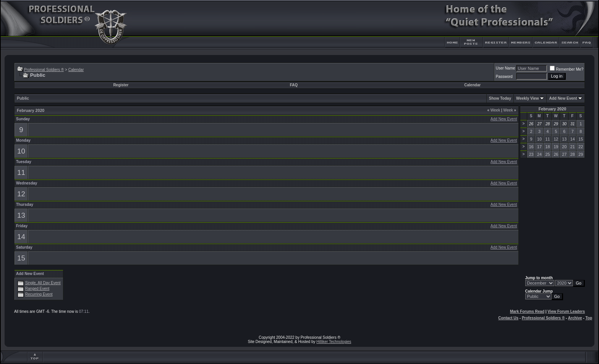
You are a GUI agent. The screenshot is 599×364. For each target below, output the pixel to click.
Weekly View (528, 98)
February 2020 (552, 109)
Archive (575, 318)
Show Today (500, 98)
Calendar (76, 70)
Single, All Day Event (43, 283)
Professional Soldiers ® (44, 70)
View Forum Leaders (566, 311)
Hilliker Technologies (334, 342)
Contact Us (508, 318)
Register (121, 85)
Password (504, 77)
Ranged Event (37, 289)
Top (589, 318)
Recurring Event (39, 294)
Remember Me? (567, 69)
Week (494, 110)
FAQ (294, 85)
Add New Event (563, 98)
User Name (506, 68)
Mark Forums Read (527, 311)
